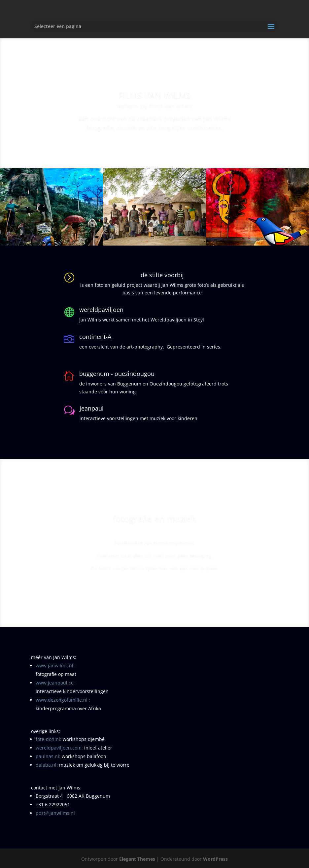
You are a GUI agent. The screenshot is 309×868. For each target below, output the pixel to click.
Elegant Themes (137, 859)
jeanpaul (92, 408)
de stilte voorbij (162, 275)
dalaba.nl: (47, 765)
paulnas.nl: (48, 756)
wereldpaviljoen (101, 310)
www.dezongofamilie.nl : (63, 700)
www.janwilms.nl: (55, 666)
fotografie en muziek (154, 523)
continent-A (95, 337)
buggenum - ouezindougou (117, 374)
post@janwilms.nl (55, 813)
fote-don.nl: (49, 739)
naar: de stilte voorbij (154, 591)
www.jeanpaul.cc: (55, 683)
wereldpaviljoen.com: (59, 748)
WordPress (215, 859)
